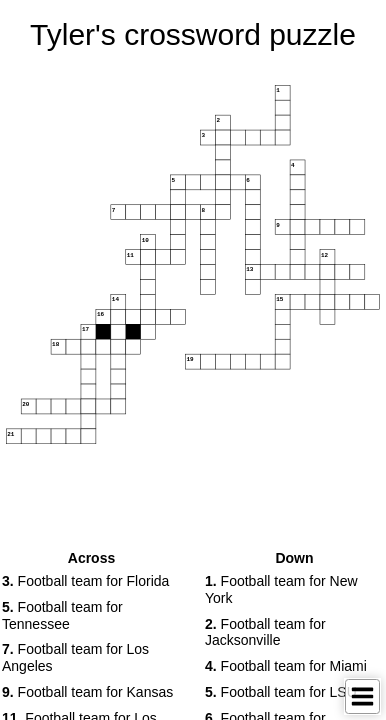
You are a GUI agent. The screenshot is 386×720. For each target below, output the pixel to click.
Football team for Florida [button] (85, 581)
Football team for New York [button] (281, 589)
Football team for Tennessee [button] (62, 615)
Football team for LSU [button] (281, 692)
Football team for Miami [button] (286, 666)
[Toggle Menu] (362, 696)
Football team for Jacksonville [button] (265, 632)
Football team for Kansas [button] (87, 692)
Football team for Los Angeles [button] (75, 657)
